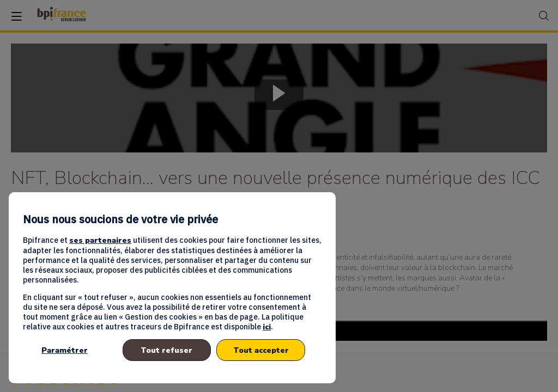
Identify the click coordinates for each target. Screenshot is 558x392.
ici (267, 327)
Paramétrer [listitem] (65, 350)
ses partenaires (100, 240)
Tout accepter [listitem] (261, 350)
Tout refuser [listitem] (166, 350)
